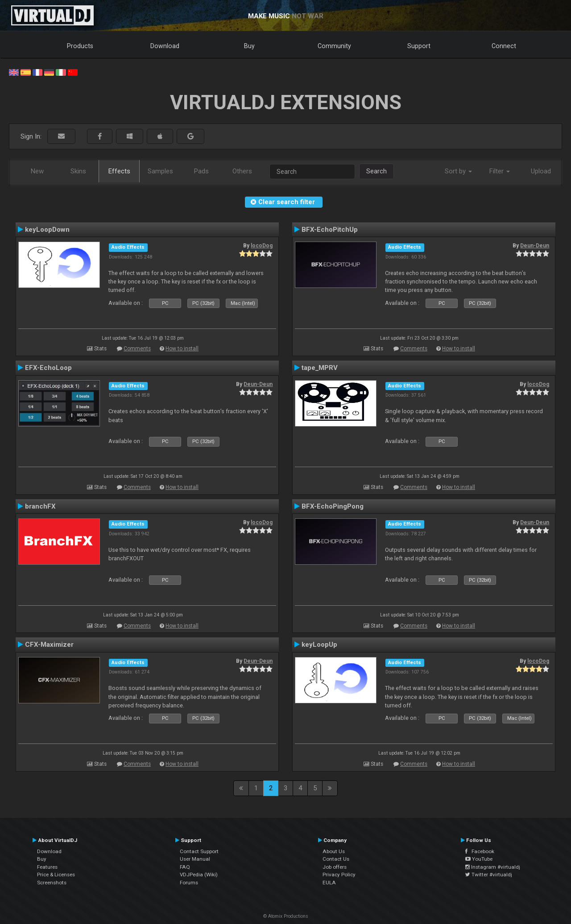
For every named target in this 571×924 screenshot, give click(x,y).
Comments (137, 349)
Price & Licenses (56, 875)
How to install (182, 349)
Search (377, 171)
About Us (334, 851)
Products (80, 46)
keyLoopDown (47, 230)
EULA (329, 883)
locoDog (262, 246)
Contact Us (336, 859)
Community (334, 46)
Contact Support (199, 851)
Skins (78, 171)
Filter (500, 171)
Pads (201, 171)
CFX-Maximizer (49, 645)
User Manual (195, 859)
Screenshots (52, 883)
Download (165, 46)
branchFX (40, 506)
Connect (504, 46)
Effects (119, 171)
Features (47, 867)
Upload (541, 171)
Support (419, 46)
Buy (249, 46)
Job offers (335, 867)
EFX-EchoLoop (48, 368)
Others (242, 171)
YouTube (479, 859)
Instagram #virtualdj (493, 867)
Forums (189, 883)
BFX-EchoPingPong (333, 506)
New (37, 171)
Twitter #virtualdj (489, 875)
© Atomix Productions (286, 916)
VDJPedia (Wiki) (199, 875)
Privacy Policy (339, 875)
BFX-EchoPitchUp (330, 230)
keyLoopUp (319, 645)
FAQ (185, 867)
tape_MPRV (320, 368)
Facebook (480, 851)
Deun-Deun (535, 246)
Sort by (458, 171)
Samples (160, 171)
